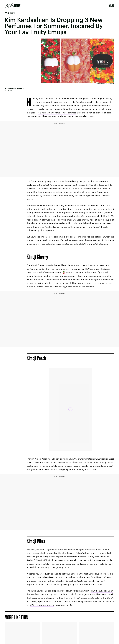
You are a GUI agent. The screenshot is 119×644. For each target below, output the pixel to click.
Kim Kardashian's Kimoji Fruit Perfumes (57, 113)
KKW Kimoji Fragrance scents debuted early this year (61, 181)
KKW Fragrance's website (42, 605)
